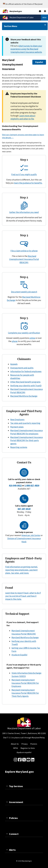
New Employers (17, 420)
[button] (39, 62)
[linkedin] (33, 760)
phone (15, 341)
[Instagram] (16, 760)
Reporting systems (19, 447)
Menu (44, 18)
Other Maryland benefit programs (25, 382)
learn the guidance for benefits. (28, 183)
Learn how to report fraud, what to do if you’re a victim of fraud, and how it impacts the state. (23, 596)
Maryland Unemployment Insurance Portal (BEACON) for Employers (25, 683)
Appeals (14, 364)
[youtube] (28, 760)
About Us (15, 744)
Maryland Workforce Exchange (24, 396)
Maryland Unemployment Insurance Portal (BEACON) (24, 259)
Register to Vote (28, 748)
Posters (34, 744)
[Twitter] (24, 760)
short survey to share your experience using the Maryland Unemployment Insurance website (26, 49)
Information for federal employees (26, 371)
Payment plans (17, 427)
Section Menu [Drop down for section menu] (11, 26)
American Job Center (31, 535)
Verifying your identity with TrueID (26, 386)
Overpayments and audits (22, 368)
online (32, 338)
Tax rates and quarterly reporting (25, 423)
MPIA (16, 748)
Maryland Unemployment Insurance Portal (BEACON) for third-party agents (27, 440)
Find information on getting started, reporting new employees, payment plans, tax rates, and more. (22, 570)
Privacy (25, 744)
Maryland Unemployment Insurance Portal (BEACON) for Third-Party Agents (25, 693)
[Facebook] (20, 760)
